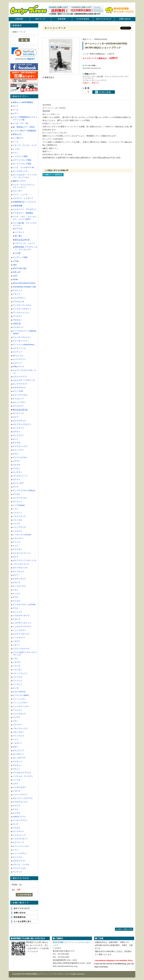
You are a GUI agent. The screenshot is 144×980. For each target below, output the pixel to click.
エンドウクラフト (20, 384)
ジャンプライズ (19, 527)
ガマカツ (17, 432)
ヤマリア (17, 806)
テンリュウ (18, 612)
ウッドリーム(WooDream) (24, 345)
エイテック (18, 352)
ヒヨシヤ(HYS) (19, 692)
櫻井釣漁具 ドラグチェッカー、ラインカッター (26, 248)
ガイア (16, 417)
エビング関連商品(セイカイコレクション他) (25, 118)
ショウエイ (18, 531)
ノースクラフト (19, 638)
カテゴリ (86, 76)
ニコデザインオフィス (22, 623)
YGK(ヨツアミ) (19, 817)
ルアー (16, 113)
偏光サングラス (19, 181)
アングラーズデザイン (22, 309)
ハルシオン (18, 670)
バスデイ (17, 641)
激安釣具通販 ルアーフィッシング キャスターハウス (48, 974)
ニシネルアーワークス (22, 626)
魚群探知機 (18, 206)
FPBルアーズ (18, 367)
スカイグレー (18, 538)
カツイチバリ (18, 428)
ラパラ (16, 824)
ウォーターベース (20, 341)
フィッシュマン (19, 699)
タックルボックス (20, 171)
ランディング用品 (20, 257)
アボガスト (18, 320)
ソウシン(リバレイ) (21, 564)
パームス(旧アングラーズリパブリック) (25, 654)
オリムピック (18, 399)
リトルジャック (19, 835)
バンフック (18, 681)
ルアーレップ (18, 842)
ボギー (16, 747)
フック (16, 142)
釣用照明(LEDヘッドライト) (24, 202)
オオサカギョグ (19, 387)
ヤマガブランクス (20, 802)
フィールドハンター (21, 706)
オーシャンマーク (22, 240)
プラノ (16, 721)
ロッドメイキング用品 (22, 164)
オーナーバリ (18, 413)
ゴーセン (17, 468)
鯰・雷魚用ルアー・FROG (24, 127)
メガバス (17, 791)
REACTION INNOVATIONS (24, 283)
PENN (15, 280)
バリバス (17, 666)
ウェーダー (18, 191)
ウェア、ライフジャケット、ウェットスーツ (25, 186)
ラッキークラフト (20, 820)
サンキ (16, 487)
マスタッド (18, 761)
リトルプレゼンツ (20, 839)
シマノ (16, 509)
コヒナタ (17, 465)
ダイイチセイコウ (20, 568)
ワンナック (18, 872)
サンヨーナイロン (20, 498)
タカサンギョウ (19, 579)
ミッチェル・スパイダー (23, 776)
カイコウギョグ (19, 421)
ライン (16, 153)
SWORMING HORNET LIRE (25, 287)
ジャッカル (18, 520)
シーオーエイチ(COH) (22, 535)
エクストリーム (19, 348)
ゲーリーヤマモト (20, 457)
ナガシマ (17, 619)
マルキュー (18, 765)
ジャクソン (18, 513)
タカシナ (17, 582)
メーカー (86, 80)
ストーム (17, 542)
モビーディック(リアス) (23, 798)
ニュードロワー (19, 630)
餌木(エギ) (17, 134)
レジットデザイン (20, 853)
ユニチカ (17, 813)
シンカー (17, 149)
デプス (16, 597)
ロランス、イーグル (21, 865)
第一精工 (19, 236)
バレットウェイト (20, 673)
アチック (17, 294)
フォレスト (18, 710)
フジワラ (17, 717)
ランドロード (18, 831)
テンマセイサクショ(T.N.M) (24, 604)
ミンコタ (17, 780)
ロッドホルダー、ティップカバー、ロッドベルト (25, 176)
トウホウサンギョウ (21, 616)
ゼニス (16, 557)
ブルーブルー (18, 732)
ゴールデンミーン (20, 476)
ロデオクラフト (19, 861)
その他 (18, 253)
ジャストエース (19, 516)
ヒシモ (16, 688)
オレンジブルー (19, 402)
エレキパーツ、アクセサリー (25, 209)
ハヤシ (16, 659)
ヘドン (16, 739)
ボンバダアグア (19, 758)
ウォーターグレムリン (22, 337)
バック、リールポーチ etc (24, 167)
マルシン (17, 769)
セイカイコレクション (22, 553)
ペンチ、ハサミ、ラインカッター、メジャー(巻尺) (25, 218)
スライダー (18, 549)
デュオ (16, 608)
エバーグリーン (19, 359)
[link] (24, 54)
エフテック (18, 363)
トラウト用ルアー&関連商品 (25, 131)
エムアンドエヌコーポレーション (25, 371)
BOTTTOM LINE (20, 268)
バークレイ (19, 232)
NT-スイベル (18, 356)
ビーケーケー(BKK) (21, 695)
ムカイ (16, 783)
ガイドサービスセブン (22, 424)
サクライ (17, 479)
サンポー (17, 494)
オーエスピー (18, 406)
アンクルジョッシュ (21, 313)
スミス (16, 546)
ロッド (16, 106)
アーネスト (18, 316)
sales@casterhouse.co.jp (67, 966)
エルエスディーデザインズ (24, 380)
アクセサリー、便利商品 (23, 213)
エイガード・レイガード (23, 198)
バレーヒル (18, 677)
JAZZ (15, 276)
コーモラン (18, 472)
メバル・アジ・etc (21, 123)
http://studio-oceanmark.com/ (92, 68)
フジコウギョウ (19, 714)
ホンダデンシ (18, 754)
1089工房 (17, 324)
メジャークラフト (20, 795)
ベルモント (18, 743)
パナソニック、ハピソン (25, 243)
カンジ (16, 439)
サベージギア (18, 483)
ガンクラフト (18, 435)
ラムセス (17, 828)
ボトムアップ (18, 750)
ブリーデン (18, 725)
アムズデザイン (19, 298)
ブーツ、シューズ (20, 195)
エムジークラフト (20, 377)
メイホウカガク (19, 787)
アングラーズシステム (22, 305)
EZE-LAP (17, 272)
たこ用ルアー (18, 138)
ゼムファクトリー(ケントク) (25, 560)
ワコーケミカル (19, 868)
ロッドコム (18, 857)
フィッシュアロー (20, 703)
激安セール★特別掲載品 (23, 102)
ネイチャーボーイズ (21, 634)
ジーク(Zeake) (19, 505)
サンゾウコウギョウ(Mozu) (24, 490)
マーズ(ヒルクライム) (22, 773)
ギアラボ (19, 229)
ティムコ (17, 593)
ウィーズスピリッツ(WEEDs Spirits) (25, 332)
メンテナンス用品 (20, 156)
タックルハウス (19, 586)
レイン (16, 850)
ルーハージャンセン (21, 846)
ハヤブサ (17, 662)
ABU (15, 265)
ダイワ (16, 575)
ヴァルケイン (18, 327)
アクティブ (18, 290)
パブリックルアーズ (21, 649)
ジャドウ (17, 524)
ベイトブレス (18, 736)
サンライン (18, 502)
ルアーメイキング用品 (22, 160)
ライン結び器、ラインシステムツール (25, 224)
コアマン (17, 461)
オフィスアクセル (20, 395)
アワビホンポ (18, 302)
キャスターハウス (20, 446)
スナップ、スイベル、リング (25, 145)
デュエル (17, 601)
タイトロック (18, 571)
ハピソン (17, 645)
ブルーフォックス (20, 728)
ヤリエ (16, 809)
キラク (16, 454)
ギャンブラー (18, 450)
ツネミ (16, 590)
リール (16, 110)
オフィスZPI (18, 391)
